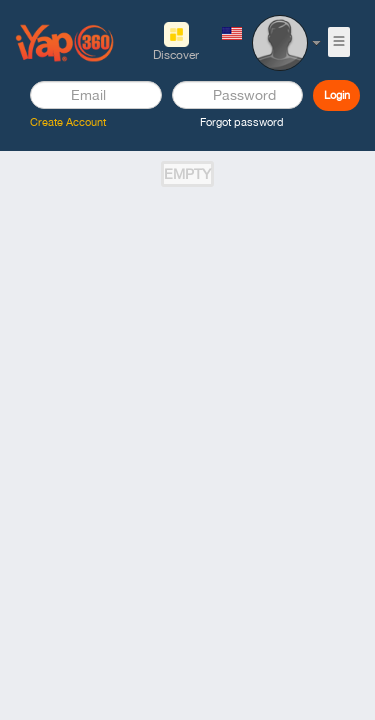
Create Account (68, 122)
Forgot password (242, 122)
